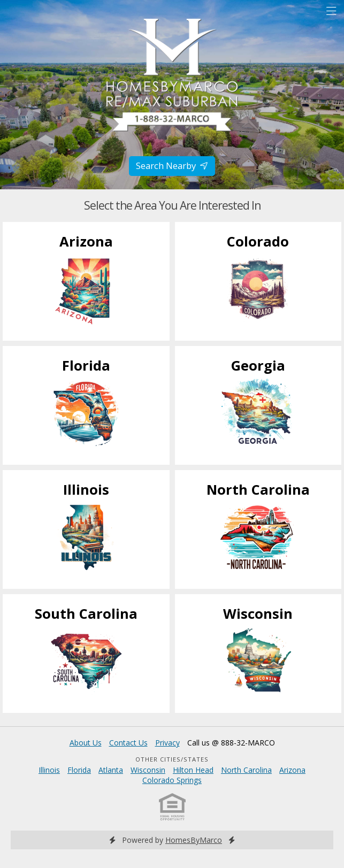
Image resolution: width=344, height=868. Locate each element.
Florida (79, 770)
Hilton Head (193, 770)
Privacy (167, 743)
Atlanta (111, 770)
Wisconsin (148, 770)
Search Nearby (172, 166)
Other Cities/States (172, 759)
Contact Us (128, 743)
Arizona (292, 770)
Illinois (49, 770)
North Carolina (246, 770)
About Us (86, 743)
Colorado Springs (172, 780)
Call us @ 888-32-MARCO (231, 743)
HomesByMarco (194, 840)
